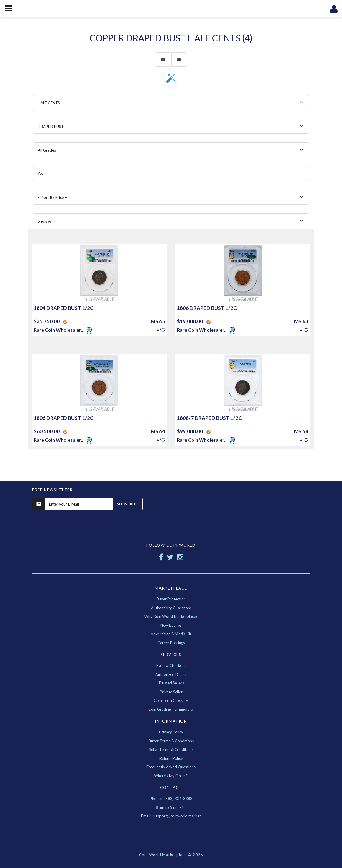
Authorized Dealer (171, 674)
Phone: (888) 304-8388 (171, 799)
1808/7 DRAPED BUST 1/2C (209, 418)
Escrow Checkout (171, 665)
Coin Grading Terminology (171, 709)
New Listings (171, 625)
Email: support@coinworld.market (171, 816)
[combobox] (171, 103)
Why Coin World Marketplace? (171, 616)
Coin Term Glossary (171, 700)
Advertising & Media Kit (171, 634)
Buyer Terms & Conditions (171, 741)
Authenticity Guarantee (171, 608)
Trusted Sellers (171, 683)
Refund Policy (171, 758)
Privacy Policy (171, 732)
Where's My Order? (171, 776)
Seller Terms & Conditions (171, 749)
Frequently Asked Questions (171, 767)
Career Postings (171, 643)
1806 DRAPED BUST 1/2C (207, 308)
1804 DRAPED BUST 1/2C (64, 308)
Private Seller (171, 692)
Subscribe (128, 504)
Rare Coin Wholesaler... (59, 330)
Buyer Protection (171, 599)
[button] (171, 80)
